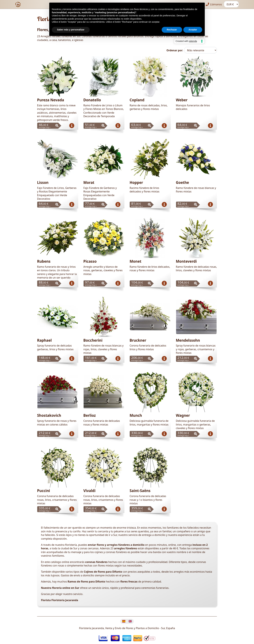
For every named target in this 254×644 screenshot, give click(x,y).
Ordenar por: (175, 50)
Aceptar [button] (193, 30)
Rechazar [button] (172, 30)
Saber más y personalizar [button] (71, 30)
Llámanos (214, 4)
